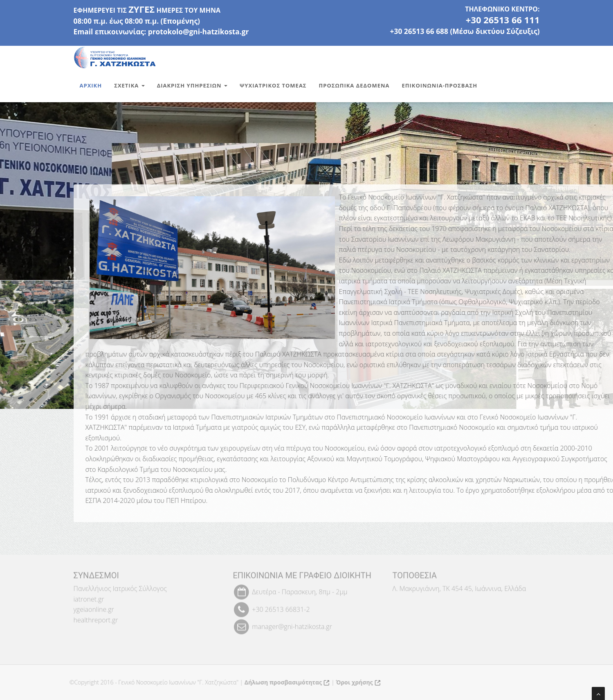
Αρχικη (91, 85)
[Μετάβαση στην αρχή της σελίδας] (598, 693)
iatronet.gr (89, 597)
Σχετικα (129, 85)
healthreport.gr (96, 617)
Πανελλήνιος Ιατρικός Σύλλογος (120, 586)
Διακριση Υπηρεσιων (192, 85)
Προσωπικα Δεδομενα (354, 85)
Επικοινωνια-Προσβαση (440, 85)
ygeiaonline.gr (94, 607)
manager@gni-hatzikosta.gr (292, 624)
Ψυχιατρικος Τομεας (273, 85)
